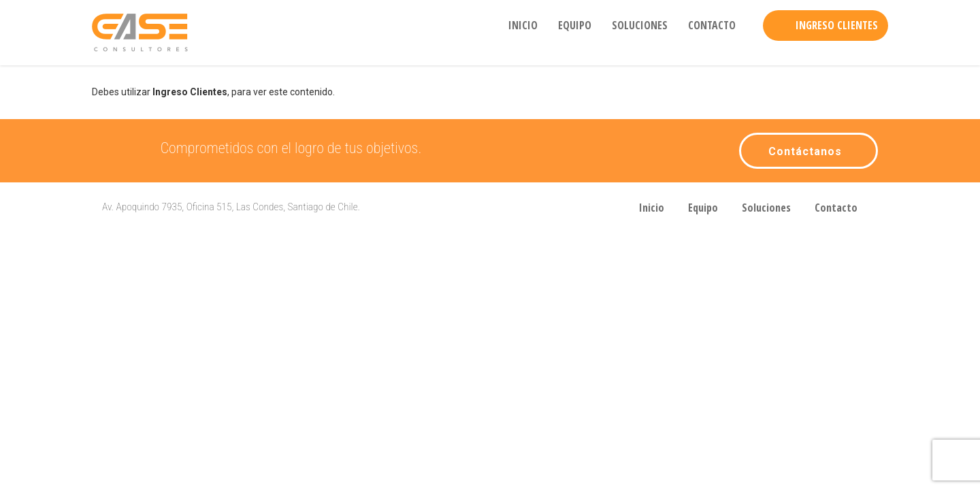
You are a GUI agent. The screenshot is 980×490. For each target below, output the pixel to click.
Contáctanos (805, 151)
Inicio (523, 25)
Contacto (712, 25)
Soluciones (640, 25)
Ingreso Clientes (837, 25)
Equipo (575, 25)
